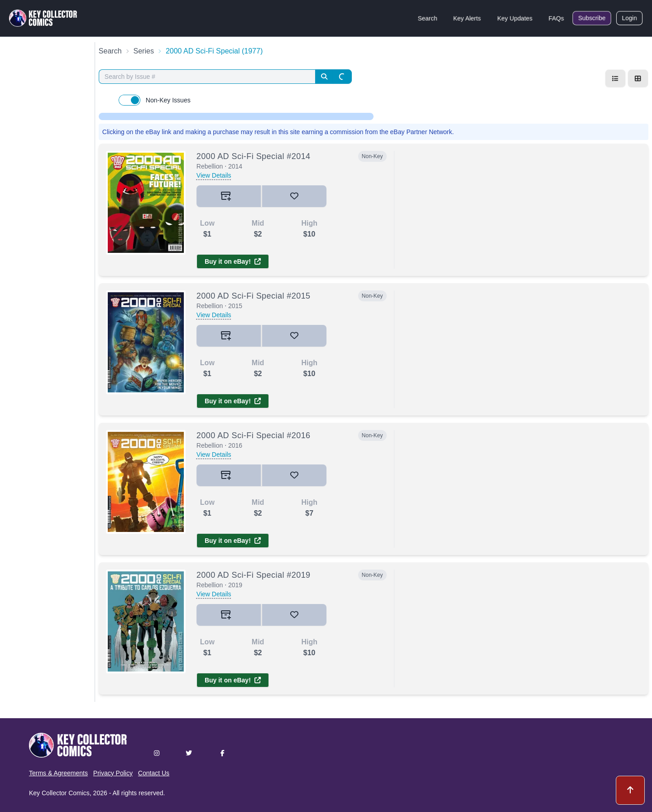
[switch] (129, 100)
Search (427, 18)
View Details (214, 175)
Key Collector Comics (59, 793)
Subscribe (592, 18)
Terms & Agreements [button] (58, 773)
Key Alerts (467, 18)
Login (629, 18)
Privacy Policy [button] (113, 773)
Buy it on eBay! (233, 261)
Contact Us (154, 773)
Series (144, 51)
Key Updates (515, 18)
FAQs (556, 18)
